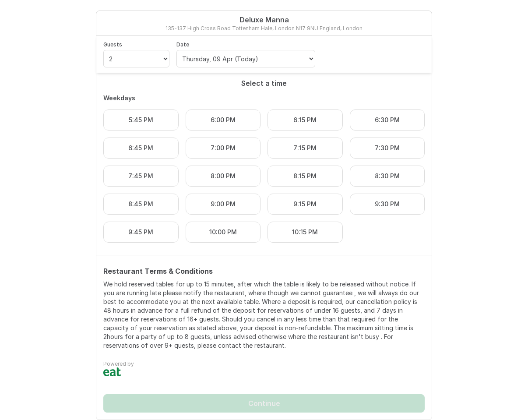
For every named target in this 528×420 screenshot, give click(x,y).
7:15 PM (305, 148)
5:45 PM (141, 120)
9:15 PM (305, 204)
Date (183, 44)
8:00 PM (223, 176)
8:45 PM (141, 204)
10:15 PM (305, 232)
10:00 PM (223, 232)
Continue (264, 403)
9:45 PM (141, 232)
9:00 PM (223, 204)
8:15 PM (305, 176)
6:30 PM (387, 120)
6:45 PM (141, 148)
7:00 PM (223, 148)
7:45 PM (141, 176)
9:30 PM (387, 204)
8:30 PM (387, 176)
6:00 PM (223, 120)
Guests (113, 44)
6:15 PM (305, 120)
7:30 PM (387, 148)
